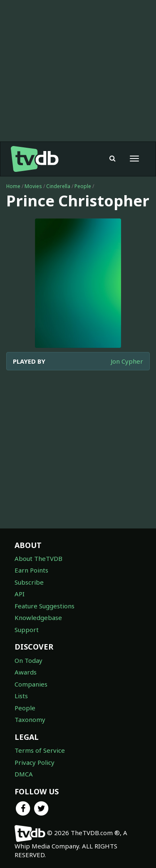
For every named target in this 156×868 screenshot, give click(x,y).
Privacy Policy (35, 762)
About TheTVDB (38, 558)
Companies (31, 684)
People (83, 186)
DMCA (24, 774)
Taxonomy (30, 719)
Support (27, 630)
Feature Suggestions (45, 606)
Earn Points (31, 570)
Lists (21, 696)
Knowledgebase (38, 618)
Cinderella (58, 186)
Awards (26, 672)
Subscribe (29, 582)
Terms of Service (40, 750)
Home (13, 186)
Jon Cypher (127, 361)
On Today (28, 660)
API (20, 594)
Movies (33, 186)
